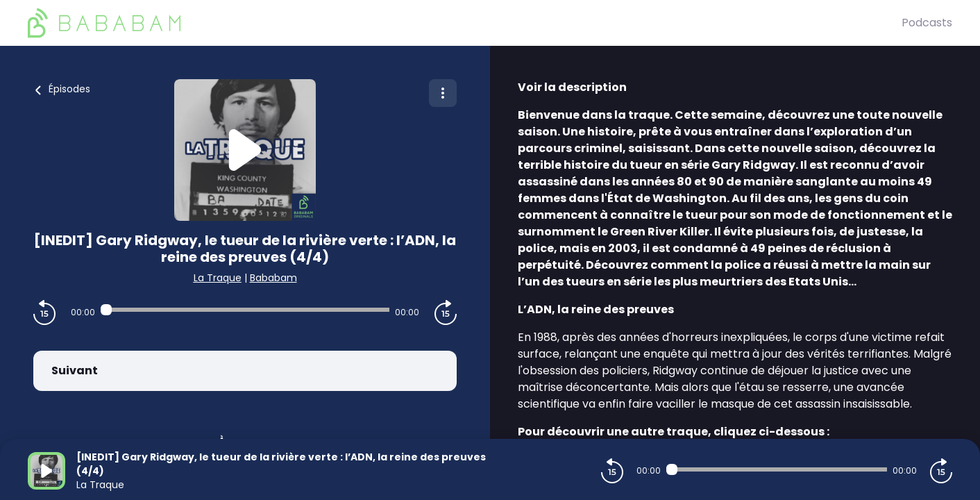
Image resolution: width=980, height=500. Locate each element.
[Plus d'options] (443, 93)
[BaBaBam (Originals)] (465, 23)
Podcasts (927, 23)
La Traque (218, 278)
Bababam (273, 278)
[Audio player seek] (245, 310)
